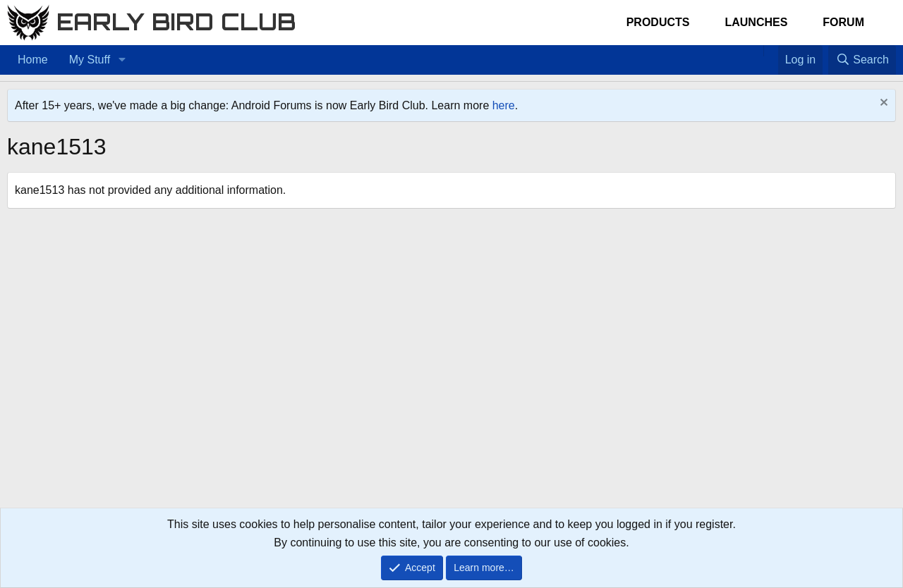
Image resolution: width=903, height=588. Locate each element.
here (504, 105)
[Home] (756, 51)
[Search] (862, 60)
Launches (756, 22)
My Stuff (90, 60)
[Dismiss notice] (882, 104)
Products (658, 22)
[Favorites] (771, 51)
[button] (122, 60)
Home (33, 60)
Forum (843, 22)
